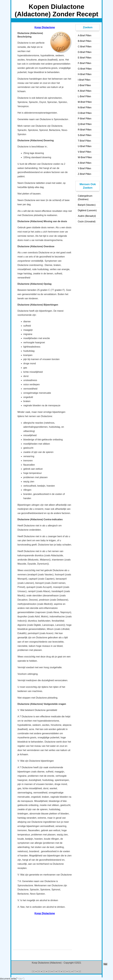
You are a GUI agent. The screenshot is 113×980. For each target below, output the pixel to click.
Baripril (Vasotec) (87, 205)
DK (39, 971)
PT (75, 971)
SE (80, 971)
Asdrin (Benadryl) (87, 216)
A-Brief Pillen (85, 35)
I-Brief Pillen (84, 80)
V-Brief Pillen (85, 152)
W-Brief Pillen (85, 157)
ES (44, 971)
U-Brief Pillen (85, 146)
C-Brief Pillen (85, 47)
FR (59, 971)
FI (54, 971)
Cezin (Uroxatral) (87, 221)
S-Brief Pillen (85, 135)
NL (69, 971)
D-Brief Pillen (85, 52)
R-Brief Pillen (85, 130)
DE (33, 971)
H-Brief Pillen (85, 74)
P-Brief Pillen (85, 119)
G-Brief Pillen (85, 69)
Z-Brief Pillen (85, 174)
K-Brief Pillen (85, 91)
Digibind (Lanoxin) (87, 210)
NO (64, 971)
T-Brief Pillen (84, 141)
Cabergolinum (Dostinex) (85, 198)
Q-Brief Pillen (85, 124)
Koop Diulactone (45, 27)
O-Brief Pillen (85, 113)
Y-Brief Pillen (84, 168)
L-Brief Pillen (84, 96)
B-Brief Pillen (85, 41)
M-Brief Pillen (85, 102)
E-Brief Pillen (85, 58)
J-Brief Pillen (84, 85)
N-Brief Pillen (85, 108)
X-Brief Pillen (85, 163)
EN (49, 971)
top (105, 964)
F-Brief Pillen (85, 63)
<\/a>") (21, 979)
